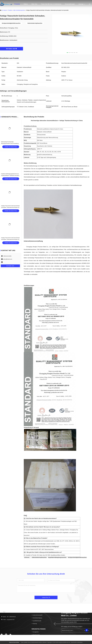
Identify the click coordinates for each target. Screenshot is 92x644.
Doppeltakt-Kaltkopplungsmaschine (57, 557)
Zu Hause (4, 10)
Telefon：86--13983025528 (8, 617)
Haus (9, 4)
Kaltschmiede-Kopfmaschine (39, 557)
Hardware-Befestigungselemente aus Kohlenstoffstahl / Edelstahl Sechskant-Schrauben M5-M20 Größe (10, 175)
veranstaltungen (70, 4)
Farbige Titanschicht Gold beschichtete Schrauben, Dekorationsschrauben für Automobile (10, 207)
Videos (26, 4)
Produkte (17, 4)
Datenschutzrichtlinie (14, 642)
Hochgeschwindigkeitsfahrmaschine (77, 557)
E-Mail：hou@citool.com (8, 620)
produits (10, 10)
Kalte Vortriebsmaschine (19, 10)
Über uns (34, 4)
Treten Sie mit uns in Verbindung (51, 4)
